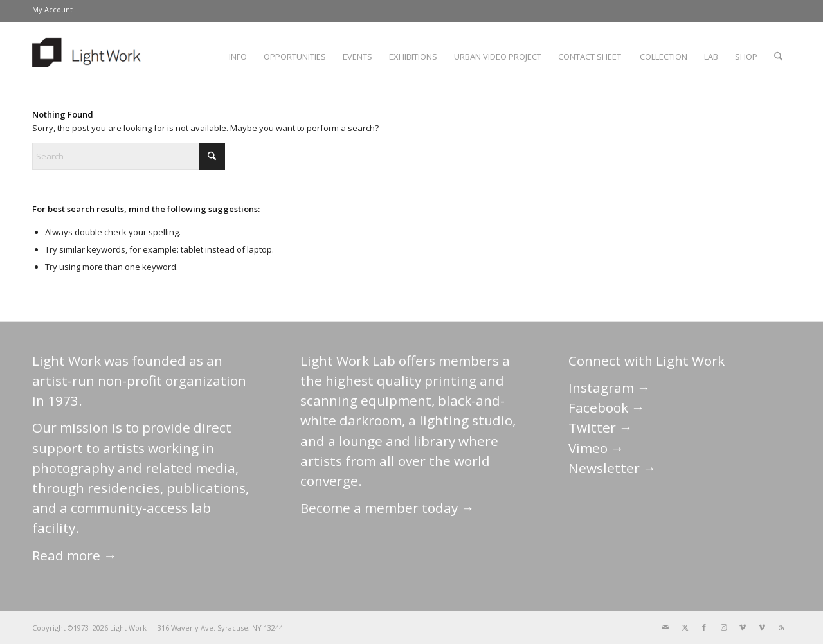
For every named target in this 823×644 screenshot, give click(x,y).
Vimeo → (596, 448)
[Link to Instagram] (723, 627)
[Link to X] (685, 627)
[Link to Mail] (665, 627)
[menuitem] (52, 10)
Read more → (75, 555)
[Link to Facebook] (704, 627)
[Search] (778, 57)
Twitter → (601, 427)
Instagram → (610, 388)
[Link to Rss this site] (781, 627)
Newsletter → (612, 468)
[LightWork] (89, 57)
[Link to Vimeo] (743, 627)
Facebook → (607, 407)
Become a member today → (387, 508)
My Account (52, 9)
